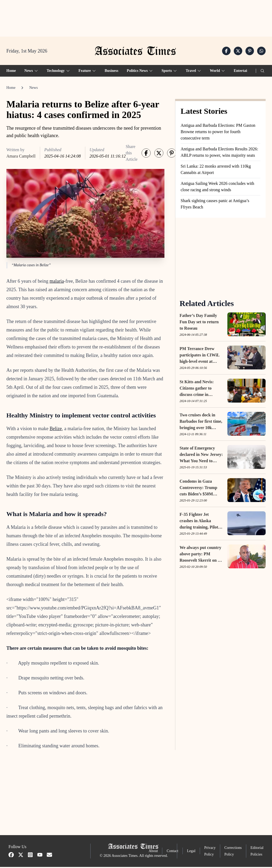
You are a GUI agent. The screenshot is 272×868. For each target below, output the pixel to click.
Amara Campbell (21, 157)
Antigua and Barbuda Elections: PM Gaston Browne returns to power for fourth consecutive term (218, 133)
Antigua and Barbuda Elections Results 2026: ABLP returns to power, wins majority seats (219, 153)
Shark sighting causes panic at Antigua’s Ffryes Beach (215, 205)
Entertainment (245, 72)
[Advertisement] (136, 16)
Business (111, 72)
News (33, 89)
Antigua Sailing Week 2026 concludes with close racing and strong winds (217, 188)
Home (11, 72)
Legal (191, 852)
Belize (56, 430)
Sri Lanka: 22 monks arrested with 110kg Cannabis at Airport (216, 171)
